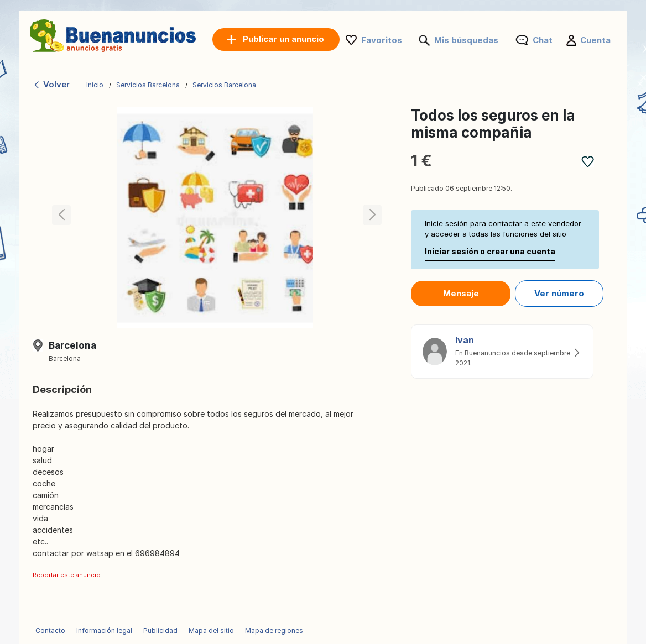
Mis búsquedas (466, 40)
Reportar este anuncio (67, 575)
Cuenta (595, 40)
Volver (51, 84)
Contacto (50, 630)
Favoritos (382, 40)
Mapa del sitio (211, 630)
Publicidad (160, 630)
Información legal (104, 630)
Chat (543, 40)
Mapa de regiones (274, 630)
